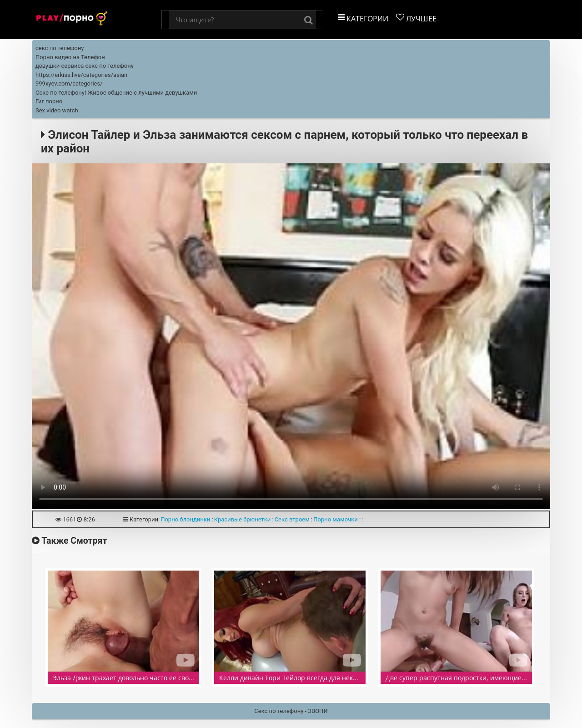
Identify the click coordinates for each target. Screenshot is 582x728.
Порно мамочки (336, 519)
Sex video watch (57, 110)
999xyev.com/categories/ (69, 83)
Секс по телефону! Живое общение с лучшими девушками (116, 93)
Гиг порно (49, 101)
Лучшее (416, 18)
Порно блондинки (185, 519)
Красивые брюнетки (243, 519)
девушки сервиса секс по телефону (85, 66)
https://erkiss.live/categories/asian (81, 75)
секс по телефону (60, 48)
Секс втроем (292, 519)
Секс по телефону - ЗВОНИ (291, 711)
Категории (363, 18)
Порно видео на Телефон (70, 57)
